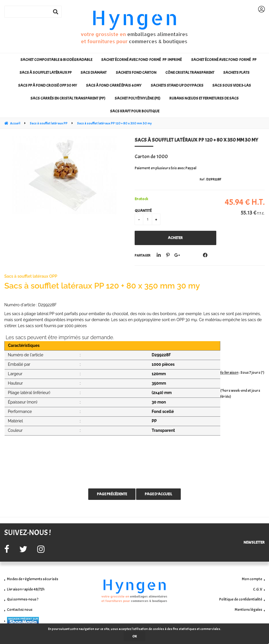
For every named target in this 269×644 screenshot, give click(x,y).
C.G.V (258, 589)
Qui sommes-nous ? (23, 599)
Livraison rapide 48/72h (26, 589)
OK (134, 636)
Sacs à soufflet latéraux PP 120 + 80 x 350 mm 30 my (196, 140)
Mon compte (252, 579)
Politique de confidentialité (241, 599)
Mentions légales (248, 610)
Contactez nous (20, 610)
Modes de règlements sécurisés (33, 579)
